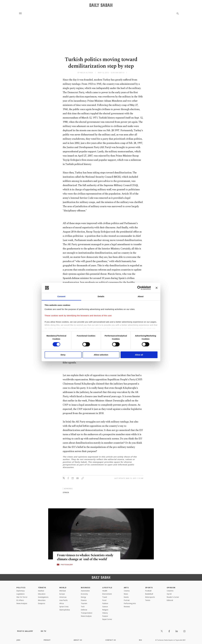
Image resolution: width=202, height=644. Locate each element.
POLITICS (21, 588)
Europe (62, 594)
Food (104, 600)
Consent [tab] (61, 297)
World (63, 588)
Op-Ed (169, 594)
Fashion (105, 603)
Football (148, 591)
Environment (107, 594)
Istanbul (41, 591)
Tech (83, 607)
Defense (84, 610)
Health (105, 591)
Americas (63, 597)
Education (42, 594)
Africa (62, 603)
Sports (149, 588)
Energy (83, 597)
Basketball (149, 594)
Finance (84, 600)
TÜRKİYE (42, 588)
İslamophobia (65, 610)
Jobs (18, 640)
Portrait (127, 600)
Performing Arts (130, 603)
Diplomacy (21, 591)
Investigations (43, 597)
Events (126, 597)
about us (78, 640)
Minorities (42, 600)
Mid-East (63, 591)
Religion (105, 610)
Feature (105, 616)
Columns (170, 591)
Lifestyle (107, 588)
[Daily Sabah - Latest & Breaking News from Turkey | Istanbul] (101, 5)
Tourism (84, 603)
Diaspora (42, 603)
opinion (66, 492)
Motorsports (150, 597)
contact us (111, 640)
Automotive (85, 591)
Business (86, 588)
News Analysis (22, 603)
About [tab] (141, 297)
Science (105, 607)
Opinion (171, 588)
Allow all (139, 355)
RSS (140, 640)
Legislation (21, 594)
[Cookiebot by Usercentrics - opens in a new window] (139, 288)
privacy (47, 640)
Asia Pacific (64, 600)
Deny (63, 355)
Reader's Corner (173, 597)
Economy (84, 594)
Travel (105, 597)
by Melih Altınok (85, 73)
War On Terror (22, 597)
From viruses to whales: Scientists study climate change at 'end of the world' (85, 557)
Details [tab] (101, 297)
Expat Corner (107, 619)
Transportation (87, 613)
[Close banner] (157, 288)
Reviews (127, 607)
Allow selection (101, 355)
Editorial (170, 600)
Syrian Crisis (64, 607)
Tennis (148, 600)
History (105, 613)
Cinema (127, 591)
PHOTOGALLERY (67, 565)
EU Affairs (20, 600)
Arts (126, 588)
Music (126, 594)
